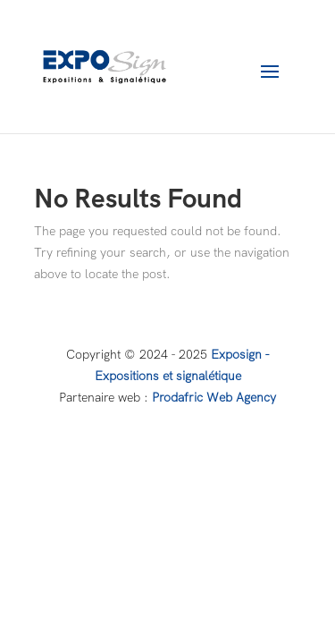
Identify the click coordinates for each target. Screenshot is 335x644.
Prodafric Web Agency (214, 397)
